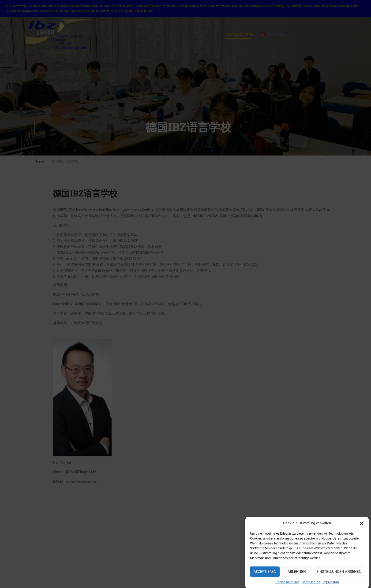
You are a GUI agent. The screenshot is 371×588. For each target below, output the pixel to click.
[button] (362, 528)
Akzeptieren (265, 576)
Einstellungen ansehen (339, 576)
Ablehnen (297, 576)
